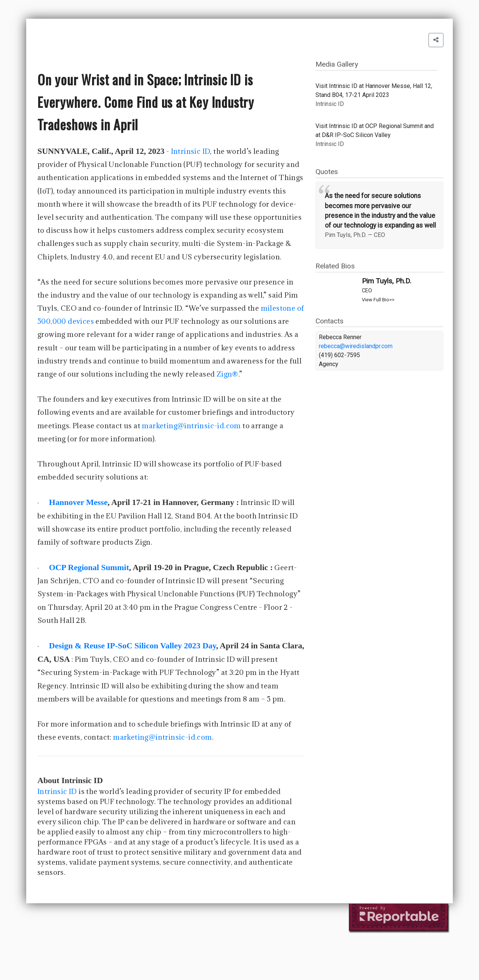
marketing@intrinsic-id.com (191, 426)
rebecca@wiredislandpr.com (356, 346)
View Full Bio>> (378, 300)
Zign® (228, 374)
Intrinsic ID (191, 151)
